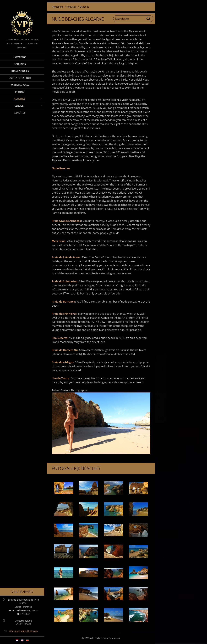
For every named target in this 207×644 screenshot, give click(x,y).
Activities (20, 99)
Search (149, 19)
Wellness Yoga (20, 85)
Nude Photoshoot (20, 78)
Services (20, 106)
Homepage (20, 57)
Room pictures (20, 71)
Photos (20, 92)
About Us (20, 113)
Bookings (20, 64)
